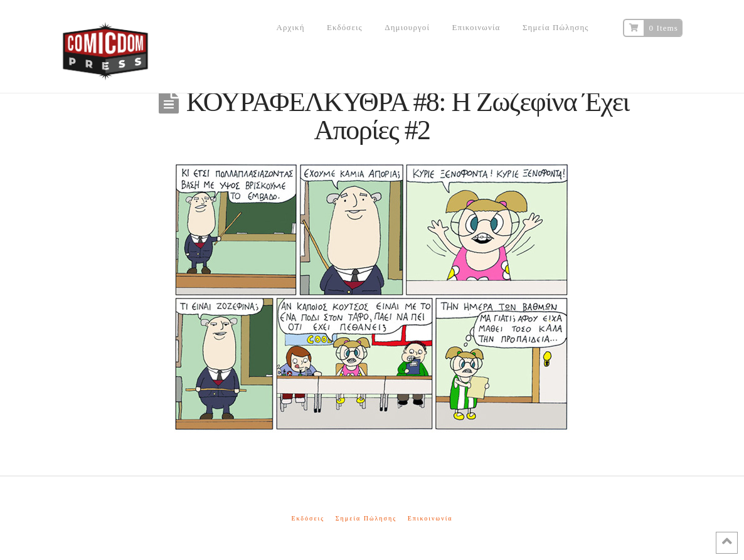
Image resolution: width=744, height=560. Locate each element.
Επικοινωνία (430, 518)
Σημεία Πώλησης (366, 518)
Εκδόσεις (308, 518)
